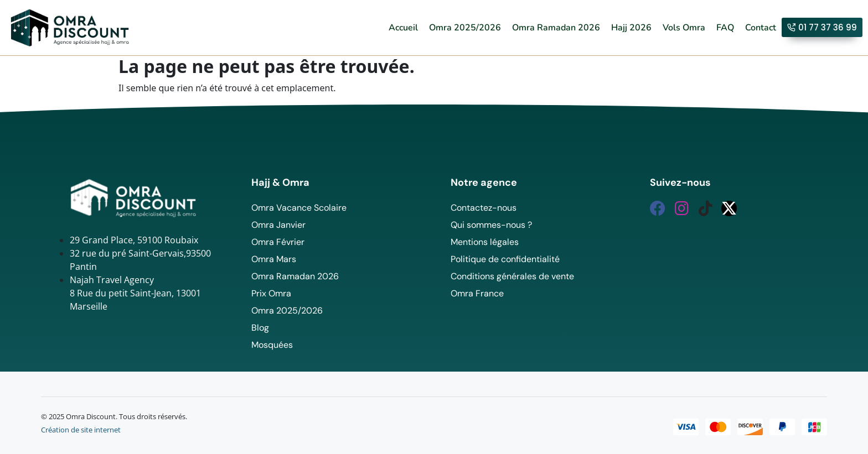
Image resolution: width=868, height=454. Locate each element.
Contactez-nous (484, 208)
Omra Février (278, 242)
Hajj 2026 (631, 28)
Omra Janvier (278, 225)
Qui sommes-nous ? (491, 225)
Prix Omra (271, 293)
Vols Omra (684, 28)
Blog (260, 328)
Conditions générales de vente (512, 276)
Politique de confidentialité (505, 259)
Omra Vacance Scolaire (299, 208)
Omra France (477, 293)
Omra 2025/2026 (465, 28)
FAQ (725, 28)
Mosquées (272, 345)
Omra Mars (274, 259)
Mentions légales (485, 242)
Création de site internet (81, 430)
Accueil (403, 28)
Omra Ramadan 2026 (556, 28)
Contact (761, 28)
